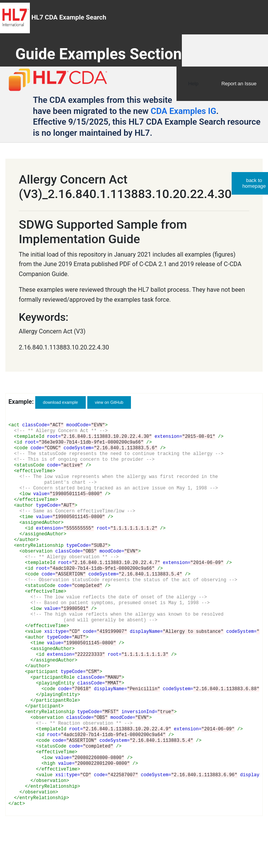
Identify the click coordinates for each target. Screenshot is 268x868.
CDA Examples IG (184, 111)
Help (193, 84)
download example (60, 402)
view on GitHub (109, 402)
